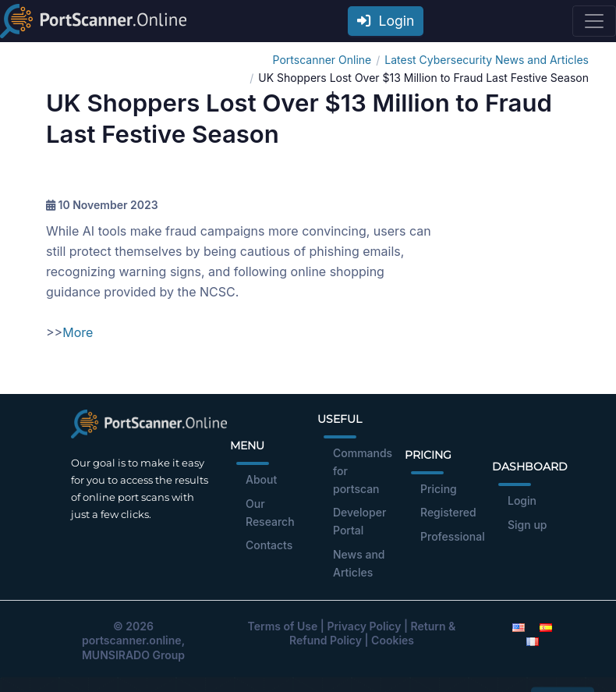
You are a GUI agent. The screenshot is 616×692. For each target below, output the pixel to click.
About (261, 479)
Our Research (270, 513)
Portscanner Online (322, 60)
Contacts (269, 545)
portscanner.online (132, 640)
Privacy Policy (364, 626)
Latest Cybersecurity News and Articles (487, 60)
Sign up (527, 525)
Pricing (439, 489)
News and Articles (359, 563)
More (78, 332)
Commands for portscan (363, 471)
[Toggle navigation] (594, 21)
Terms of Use (283, 626)
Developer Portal (359, 521)
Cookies (393, 640)
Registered (448, 512)
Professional (453, 536)
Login (386, 21)
